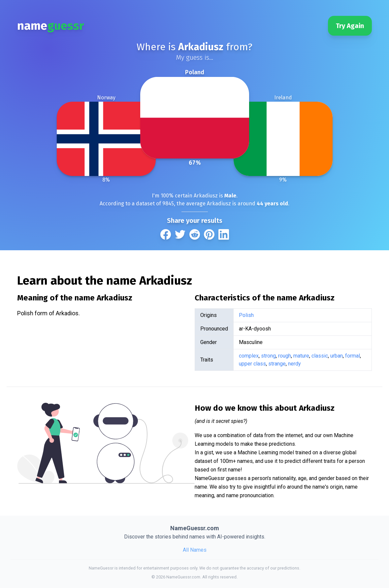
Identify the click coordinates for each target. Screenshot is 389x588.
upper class (252, 364)
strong (268, 356)
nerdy (294, 364)
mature (301, 356)
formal (353, 356)
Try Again (350, 26)
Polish (246, 315)
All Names (195, 550)
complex (249, 356)
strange (277, 364)
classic (320, 356)
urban (337, 356)
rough (285, 356)
